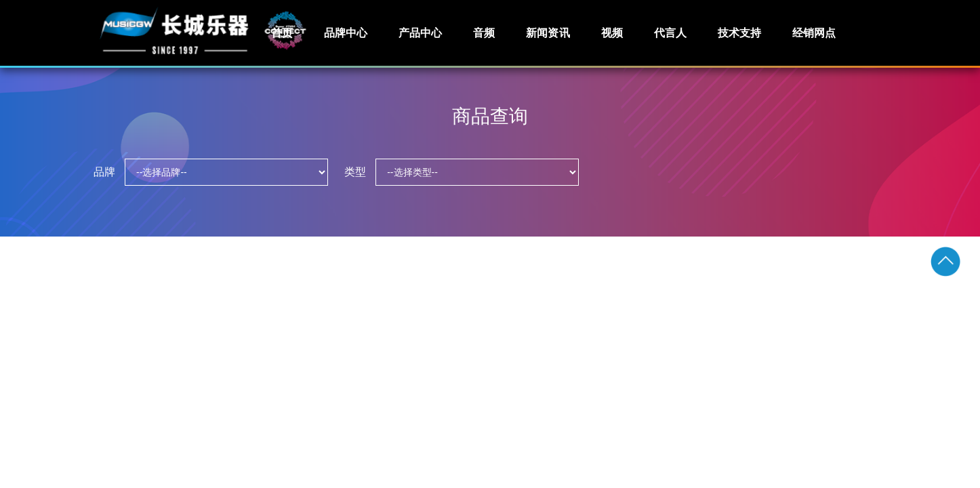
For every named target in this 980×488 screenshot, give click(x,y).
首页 (282, 33)
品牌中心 (346, 33)
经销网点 (814, 33)
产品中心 (420, 33)
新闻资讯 (548, 33)
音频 (484, 33)
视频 (612, 33)
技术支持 (739, 33)
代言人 (670, 33)
